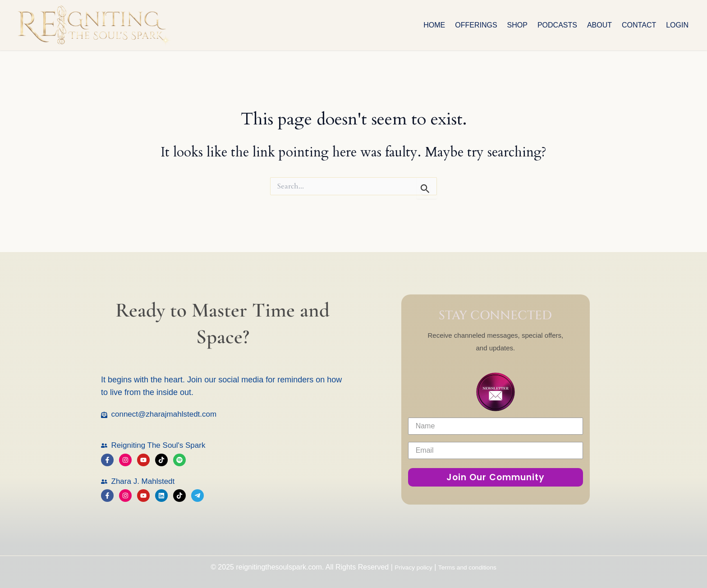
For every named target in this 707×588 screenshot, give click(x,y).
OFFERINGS (476, 25)
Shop (517, 25)
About (599, 25)
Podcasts (557, 25)
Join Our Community (496, 477)
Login (677, 25)
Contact (639, 25)
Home (434, 25)
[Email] (496, 450)
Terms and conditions (471, 567)
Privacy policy (409, 567)
